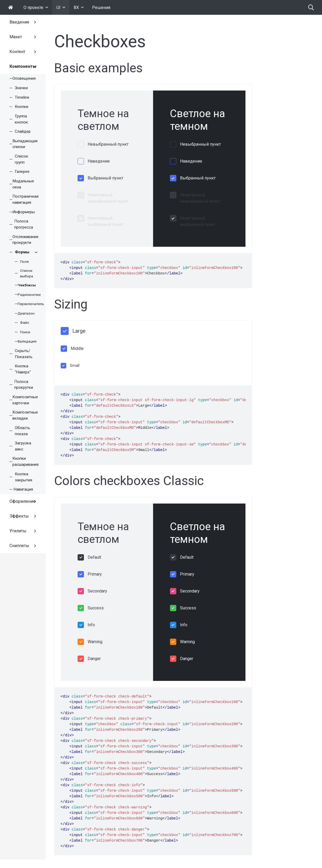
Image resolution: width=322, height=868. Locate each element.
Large (79, 331)
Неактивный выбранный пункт (105, 221)
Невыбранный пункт (108, 144)
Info (91, 625)
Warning (95, 642)
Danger (94, 659)
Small (75, 366)
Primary (95, 574)
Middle (77, 348)
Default (94, 557)
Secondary (97, 591)
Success (96, 608)
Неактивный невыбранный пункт (108, 198)
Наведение (99, 161)
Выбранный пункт (105, 178)
